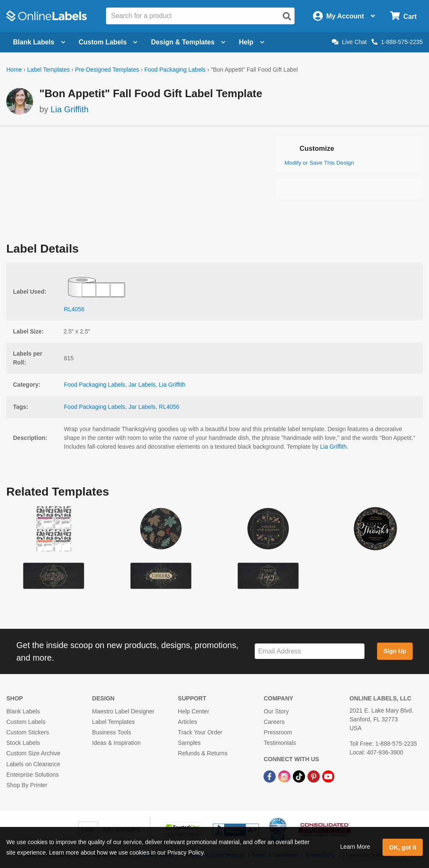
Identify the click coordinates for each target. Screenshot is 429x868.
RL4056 (169, 407)
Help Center (194, 711)
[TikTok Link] (300, 776)
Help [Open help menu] (252, 42)
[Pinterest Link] (314, 776)
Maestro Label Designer (123, 711)
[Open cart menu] (403, 16)
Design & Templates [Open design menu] (188, 42)
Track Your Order (200, 732)
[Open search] (287, 16)
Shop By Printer (27, 785)
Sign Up (395, 651)
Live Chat (349, 42)
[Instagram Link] (285, 776)
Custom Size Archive (33, 753)
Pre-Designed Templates (107, 70)
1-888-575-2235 (397, 42)
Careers (274, 722)
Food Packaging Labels (175, 70)
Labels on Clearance (33, 764)
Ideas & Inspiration (116, 743)
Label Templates (49, 70)
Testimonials (280, 743)
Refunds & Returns (203, 753)
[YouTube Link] (328, 776)
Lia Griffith (70, 109)
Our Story (276, 711)
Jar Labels (142, 385)
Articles (188, 722)
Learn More (355, 847)
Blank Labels (23, 711)
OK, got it (403, 847)
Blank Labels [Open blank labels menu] (39, 42)
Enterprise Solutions (32, 775)
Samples (189, 743)
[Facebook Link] (270, 776)
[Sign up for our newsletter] (310, 651)
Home (14, 70)
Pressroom (278, 732)
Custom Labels (26, 722)
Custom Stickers (28, 732)
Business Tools (112, 732)
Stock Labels (23, 743)
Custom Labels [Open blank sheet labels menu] (108, 42)
